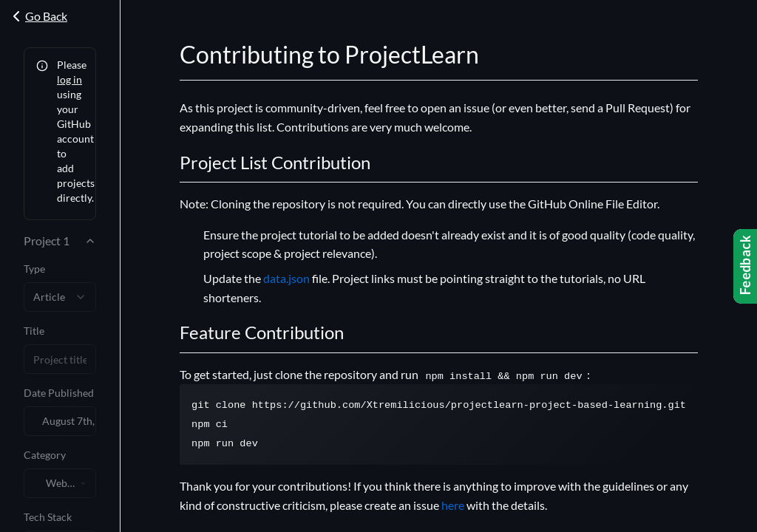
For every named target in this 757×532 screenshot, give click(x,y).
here (453, 505)
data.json (286, 278)
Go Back (37, 16)
